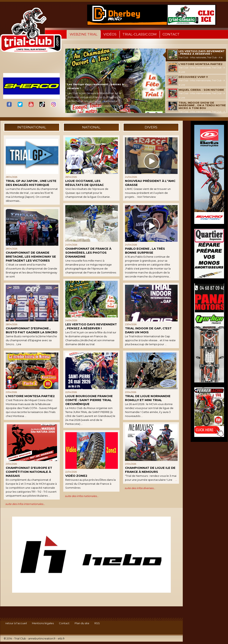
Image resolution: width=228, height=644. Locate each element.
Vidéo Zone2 (76, 476)
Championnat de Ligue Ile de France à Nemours (150, 470)
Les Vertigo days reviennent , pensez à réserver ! (91, 326)
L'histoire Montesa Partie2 (30, 396)
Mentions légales (43, 623)
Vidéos (110, 34)
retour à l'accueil (16, 623)
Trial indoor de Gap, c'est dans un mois (148, 330)
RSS (97, 623)
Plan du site (82, 623)
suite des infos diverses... (140, 488)
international (32, 127)
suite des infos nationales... (82, 496)
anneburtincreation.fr (42, 638)
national (91, 127)
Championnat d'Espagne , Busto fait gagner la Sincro (32, 330)
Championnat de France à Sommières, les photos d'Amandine (88, 253)
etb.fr (61, 638)
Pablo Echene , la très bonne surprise (145, 251)
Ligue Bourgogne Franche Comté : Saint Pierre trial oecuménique (89, 400)
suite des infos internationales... (25, 504)
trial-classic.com (139, 34)
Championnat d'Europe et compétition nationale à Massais (29, 472)
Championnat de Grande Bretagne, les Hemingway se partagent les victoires (31, 257)
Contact (171, 34)
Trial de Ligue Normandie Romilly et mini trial (148, 398)
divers (151, 127)
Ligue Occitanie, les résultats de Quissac (85, 183)
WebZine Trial (84, 34)
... (176, 480)
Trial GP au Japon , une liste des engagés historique (31, 183)
